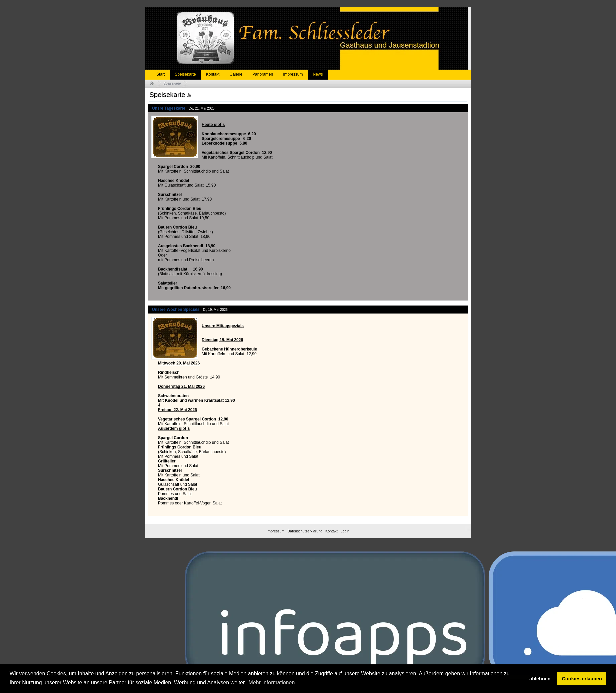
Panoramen (263, 74)
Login (345, 531)
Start (160, 74)
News (318, 74)
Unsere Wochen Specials (176, 310)
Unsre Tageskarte (169, 108)
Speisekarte (185, 74)
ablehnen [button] (540, 679)
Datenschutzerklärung (305, 531)
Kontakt (213, 74)
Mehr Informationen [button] (272, 683)
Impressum (293, 74)
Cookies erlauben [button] (582, 679)
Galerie (236, 74)
